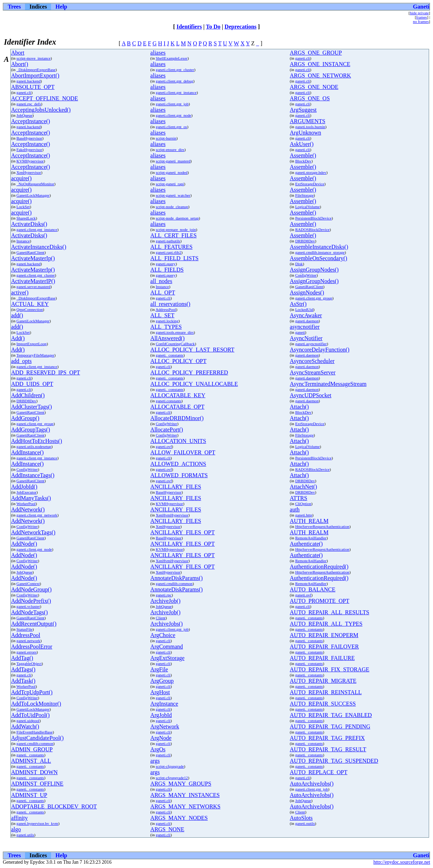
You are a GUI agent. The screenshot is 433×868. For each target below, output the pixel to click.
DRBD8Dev (305, 241)
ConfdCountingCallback (175, 344)
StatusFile (24, 629)
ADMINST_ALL (31, 761)
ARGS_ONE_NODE (314, 87)
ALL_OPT (163, 292)
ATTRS (299, 498)
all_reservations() (170, 304)
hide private (419, 13)
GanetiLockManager (33, 195)
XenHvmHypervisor (172, 515)
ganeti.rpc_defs (29, 104)
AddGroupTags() (31, 430)
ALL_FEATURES (171, 247)
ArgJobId (161, 715)
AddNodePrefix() (31, 601)
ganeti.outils (305, 823)
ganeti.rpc (163, 595)
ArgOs (158, 749)
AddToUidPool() (30, 715)
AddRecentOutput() (34, 624)
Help (61, 7)
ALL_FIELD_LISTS (174, 258)
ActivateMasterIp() (33, 258)
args (155, 761)
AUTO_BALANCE (313, 589)
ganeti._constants (169, 355)
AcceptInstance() (31, 121)
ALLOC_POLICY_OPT (178, 361)
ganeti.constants (168, 401)
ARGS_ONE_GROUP (316, 53)
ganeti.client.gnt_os (171, 127)
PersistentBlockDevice (313, 218)
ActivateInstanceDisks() (39, 247)
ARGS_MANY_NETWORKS (185, 806)
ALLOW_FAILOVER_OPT (183, 452)
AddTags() (23, 669)
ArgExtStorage (167, 658)
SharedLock (26, 218)
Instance (23, 241)
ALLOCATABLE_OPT (177, 407)
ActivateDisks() (29, 224)
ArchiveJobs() (167, 624)
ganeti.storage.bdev (311, 172)
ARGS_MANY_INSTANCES (185, 795)
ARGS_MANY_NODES (179, 818)
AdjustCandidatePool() (37, 738)
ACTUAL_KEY (30, 304)
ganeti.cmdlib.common (174, 584)
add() (17, 315)
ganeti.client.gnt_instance (176, 92)
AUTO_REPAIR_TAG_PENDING (330, 726)
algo (16, 829)
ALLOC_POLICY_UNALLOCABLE (194, 384)
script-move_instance (34, 58)
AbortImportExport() (35, 75)
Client (160, 618)
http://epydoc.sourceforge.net (402, 862)
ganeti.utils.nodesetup (34, 446)
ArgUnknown (306, 133)
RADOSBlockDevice (312, 229)
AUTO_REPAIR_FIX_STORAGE (330, 669)
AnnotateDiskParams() (177, 578)
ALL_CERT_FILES (173, 235)
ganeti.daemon (307, 321)
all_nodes (161, 281)
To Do (213, 27)
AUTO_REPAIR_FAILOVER (324, 647)
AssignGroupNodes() (314, 270)
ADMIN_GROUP (32, 749)
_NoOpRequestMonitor (35, 184)
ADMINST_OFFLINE (37, 784)
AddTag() (22, 658)
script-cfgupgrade (170, 766)
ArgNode (161, 738)
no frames (421, 21)
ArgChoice (163, 635)
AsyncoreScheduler (312, 361)
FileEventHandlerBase (34, 732)
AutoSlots (301, 818)
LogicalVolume (308, 207)
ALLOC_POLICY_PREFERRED (189, 372)
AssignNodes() (307, 292)
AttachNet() (303, 487)
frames (422, 17)
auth (295, 509)
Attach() (299, 407)
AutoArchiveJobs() (312, 784)
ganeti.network (28, 641)
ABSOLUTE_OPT (33, 87)
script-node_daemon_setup (177, 218)
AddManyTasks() (31, 498)
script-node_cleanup (172, 207)
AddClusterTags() (31, 407)
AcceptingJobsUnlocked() (41, 110)
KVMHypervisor (30, 161)
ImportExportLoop (32, 344)
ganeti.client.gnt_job (172, 104)
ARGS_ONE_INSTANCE (320, 64)
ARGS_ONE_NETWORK (321, 75)
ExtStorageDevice (310, 184)
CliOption (303, 504)
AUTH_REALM (309, 521)
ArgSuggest (303, 110)
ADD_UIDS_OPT (32, 384)
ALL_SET (162, 315)
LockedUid (304, 309)
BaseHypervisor (29, 138)
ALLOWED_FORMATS (179, 475)
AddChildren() (28, 395)
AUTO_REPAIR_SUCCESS (323, 704)
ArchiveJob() (165, 601)
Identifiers (189, 27)
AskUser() (302, 144)
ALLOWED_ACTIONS (178, 464)
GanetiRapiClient (30, 252)
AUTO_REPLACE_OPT (319, 772)
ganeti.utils (25, 835)
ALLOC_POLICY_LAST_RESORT (192, 350)
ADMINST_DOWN (34, 772)
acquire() (21, 178)
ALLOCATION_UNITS (178, 441)
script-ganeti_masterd (173, 161)
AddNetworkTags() (33, 532)
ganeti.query (166, 264)
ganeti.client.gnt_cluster (175, 70)
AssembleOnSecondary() (319, 258)
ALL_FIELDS (167, 270)
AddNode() (24, 544)
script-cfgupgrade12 (172, 778)
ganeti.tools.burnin (310, 127)
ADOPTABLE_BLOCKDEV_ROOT (54, 806)
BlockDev (303, 161)
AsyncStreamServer (313, 372)
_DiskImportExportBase (36, 70)
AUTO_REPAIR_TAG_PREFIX (327, 738)
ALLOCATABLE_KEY (178, 395)
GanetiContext (28, 584)
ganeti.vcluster (28, 606)
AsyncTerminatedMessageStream (328, 384)
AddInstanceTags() (33, 475)
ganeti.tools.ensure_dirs (175, 332)
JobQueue (24, 115)
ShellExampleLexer (172, 58)
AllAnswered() (167, 338)
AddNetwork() (28, 509)
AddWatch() (25, 726)
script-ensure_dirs (170, 150)
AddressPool (166, 309)
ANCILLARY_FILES (176, 487)
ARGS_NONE (167, 829)
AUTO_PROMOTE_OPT (320, 601)
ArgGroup (162, 681)
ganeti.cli (303, 58)
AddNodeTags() (29, 612)
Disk (299, 264)
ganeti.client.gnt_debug (174, 81)
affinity (19, 818)
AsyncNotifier (306, 338)
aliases (158, 53)
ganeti (300, 332)
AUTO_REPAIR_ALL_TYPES (326, 624)
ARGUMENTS (308, 121)
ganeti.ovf (164, 446)
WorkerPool (26, 504)
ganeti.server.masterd (33, 287)
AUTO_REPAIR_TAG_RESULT (328, 749)
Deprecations (240, 27)
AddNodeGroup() (31, 589)
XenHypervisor (29, 172)
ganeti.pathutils (168, 241)
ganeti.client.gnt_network (37, 515)
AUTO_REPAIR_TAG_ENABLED (331, 715)
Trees (14, 7)
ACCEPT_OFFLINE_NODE (45, 98)
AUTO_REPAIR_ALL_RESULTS (330, 612)
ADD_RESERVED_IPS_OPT (46, 372)
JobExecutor (26, 492)
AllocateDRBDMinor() (177, 418)
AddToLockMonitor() (36, 704)
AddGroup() (25, 418)
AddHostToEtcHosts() (37, 441)
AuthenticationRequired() (319, 567)
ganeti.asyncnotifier (311, 344)
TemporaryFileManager (35, 355)
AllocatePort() (167, 430)
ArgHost (160, 692)
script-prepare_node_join (176, 229)
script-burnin (166, 138)
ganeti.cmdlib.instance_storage (320, 252)
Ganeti (421, 7)
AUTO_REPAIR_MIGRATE (323, 681)
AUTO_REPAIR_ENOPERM (324, 635)
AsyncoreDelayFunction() (320, 350)
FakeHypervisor (29, 150)
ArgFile (159, 669)
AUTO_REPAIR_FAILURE (322, 658)
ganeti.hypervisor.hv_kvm (37, 823)
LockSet (23, 207)
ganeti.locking (167, 321)
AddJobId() (24, 487)
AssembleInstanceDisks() (319, 247)
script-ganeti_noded (172, 172)
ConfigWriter (306, 275)
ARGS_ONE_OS (310, 98)
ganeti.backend (28, 81)
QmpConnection (30, 309)
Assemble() (303, 155)
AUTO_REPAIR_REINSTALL (326, 692)
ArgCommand (167, 647)
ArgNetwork (165, 726)
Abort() (20, 64)
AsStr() (298, 304)
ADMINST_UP (29, 795)
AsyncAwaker (306, 315)
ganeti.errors (26, 652)
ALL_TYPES (166, 327)
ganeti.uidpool (28, 721)
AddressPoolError (32, 647)
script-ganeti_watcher (173, 195)
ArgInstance (164, 704)
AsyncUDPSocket (311, 395)
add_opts (21, 361)
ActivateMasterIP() (33, 281)
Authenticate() (306, 544)
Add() (18, 338)
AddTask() (23, 681)
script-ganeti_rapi (170, 184)
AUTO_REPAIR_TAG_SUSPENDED (334, 761)
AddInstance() (27, 452)
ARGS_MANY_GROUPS (181, 784)
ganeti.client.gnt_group (314, 298)
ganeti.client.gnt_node (173, 115)
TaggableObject (29, 663)
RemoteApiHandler (311, 538)
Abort (18, 53)
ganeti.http (304, 515)
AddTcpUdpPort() (32, 692)
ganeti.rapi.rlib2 (168, 252)
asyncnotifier (305, 327)
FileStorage (304, 195)
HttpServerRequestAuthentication (322, 526)
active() (20, 292)
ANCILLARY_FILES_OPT (182, 532)
